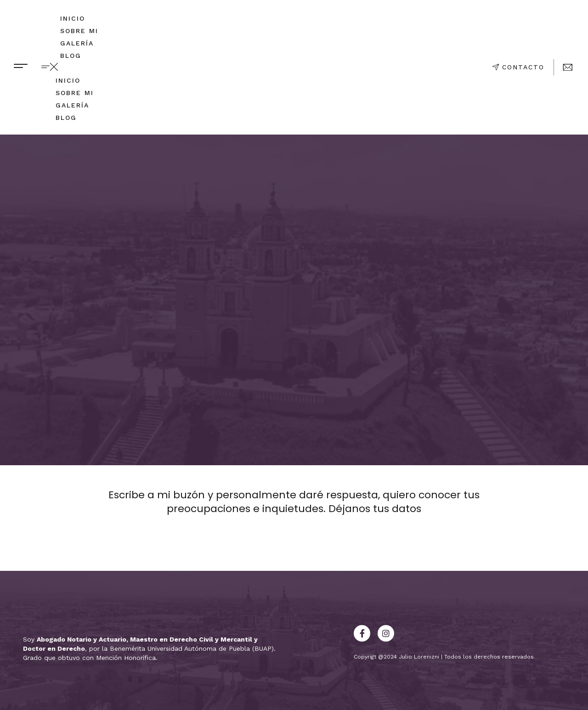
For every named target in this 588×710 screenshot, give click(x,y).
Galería (77, 43)
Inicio (73, 18)
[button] (72, 67)
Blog (71, 56)
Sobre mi (79, 31)
